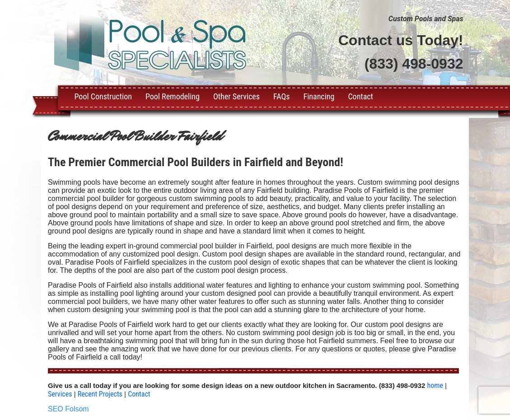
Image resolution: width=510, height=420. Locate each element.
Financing (319, 96)
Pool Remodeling (173, 96)
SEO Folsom (68, 409)
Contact (360, 96)
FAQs (281, 96)
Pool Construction (103, 96)
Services (60, 394)
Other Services (236, 96)
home (435, 385)
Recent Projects (100, 394)
